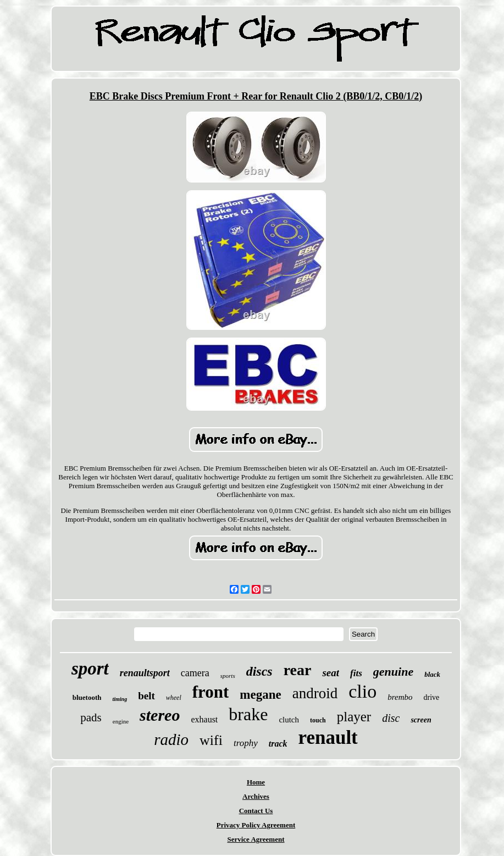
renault (328, 738)
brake (248, 714)
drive (431, 697)
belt (146, 696)
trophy (246, 743)
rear (298, 670)
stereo (160, 715)
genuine (393, 672)
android (315, 693)
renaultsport (145, 673)
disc (391, 718)
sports (228, 676)
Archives (256, 796)
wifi (211, 740)
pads (91, 717)
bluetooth (87, 697)
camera (195, 673)
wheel (174, 698)
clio (362, 691)
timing (120, 699)
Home (256, 782)
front (211, 692)
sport (90, 669)
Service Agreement (256, 839)
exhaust (204, 719)
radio (171, 739)
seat (331, 673)
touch (318, 720)
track (278, 744)
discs (259, 671)
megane (260, 695)
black (432, 674)
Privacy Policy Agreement (256, 825)
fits (356, 673)
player (354, 717)
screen (421, 720)
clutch (289, 720)
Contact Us (256, 811)
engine (121, 721)
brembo (400, 697)
